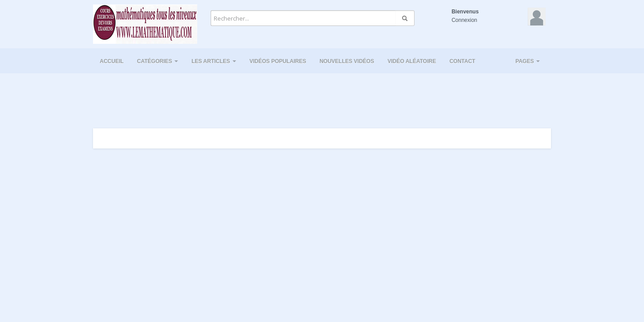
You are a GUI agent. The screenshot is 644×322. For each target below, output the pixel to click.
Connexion (464, 20)
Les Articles (214, 61)
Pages (528, 61)
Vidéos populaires (278, 61)
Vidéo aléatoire (411, 61)
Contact (462, 61)
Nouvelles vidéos (347, 61)
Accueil (112, 61)
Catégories (157, 61)
